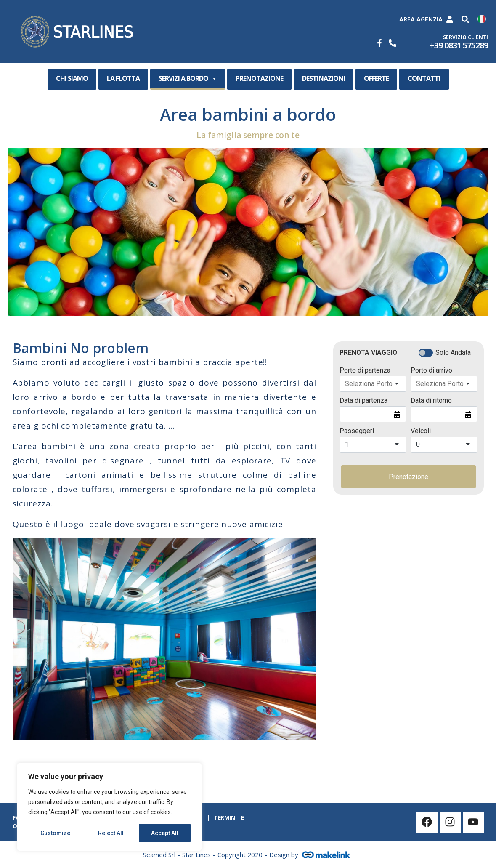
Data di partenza (363, 401)
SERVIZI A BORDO (188, 79)
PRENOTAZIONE (259, 78)
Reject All (111, 833)
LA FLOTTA (123, 78)
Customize (55, 833)
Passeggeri (357, 431)
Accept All (165, 833)
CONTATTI (424, 78)
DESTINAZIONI (324, 78)
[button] (465, 20)
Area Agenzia (421, 19)
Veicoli (421, 431)
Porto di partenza (365, 370)
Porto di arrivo (431, 370)
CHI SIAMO (72, 78)
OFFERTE (376, 78)
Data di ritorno (431, 401)
